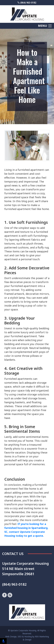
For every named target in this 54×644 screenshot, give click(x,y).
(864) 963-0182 (27, 3)
